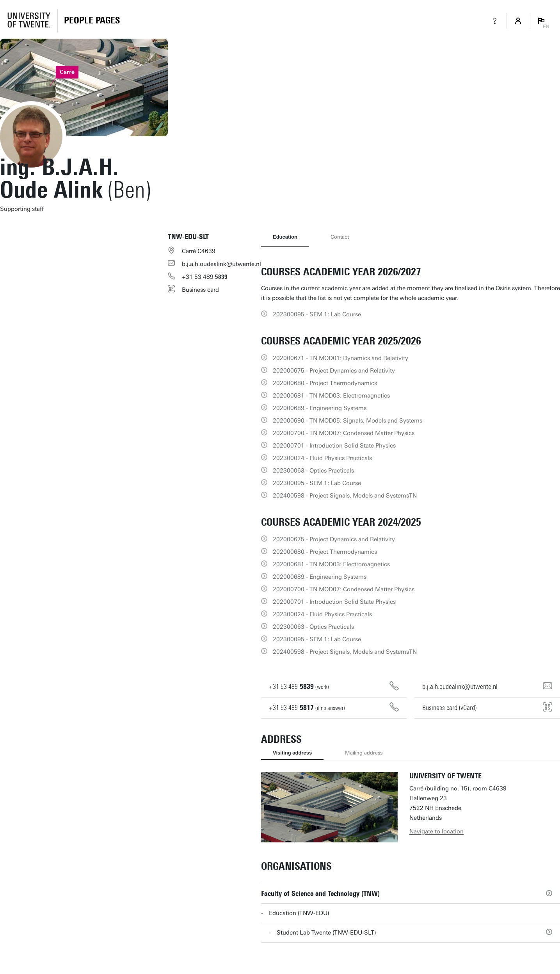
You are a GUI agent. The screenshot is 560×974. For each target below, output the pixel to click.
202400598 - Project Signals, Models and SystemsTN (345, 496)
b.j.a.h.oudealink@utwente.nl (221, 264)
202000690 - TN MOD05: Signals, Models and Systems (348, 421)
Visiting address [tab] (292, 753)
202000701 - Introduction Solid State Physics (334, 446)
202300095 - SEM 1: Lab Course (317, 314)
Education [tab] (285, 237)
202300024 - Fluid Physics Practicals (322, 458)
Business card (200, 290)
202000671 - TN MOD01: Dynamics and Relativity (340, 358)
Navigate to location (436, 831)
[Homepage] (92, 21)
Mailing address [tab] (364, 753)
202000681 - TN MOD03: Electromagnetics (331, 396)
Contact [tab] (340, 237)
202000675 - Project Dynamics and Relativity (334, 371)
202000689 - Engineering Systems (320, 408)
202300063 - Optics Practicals (313, 471)
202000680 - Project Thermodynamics (325, 383)
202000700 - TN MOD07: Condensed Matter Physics (344, 433)
